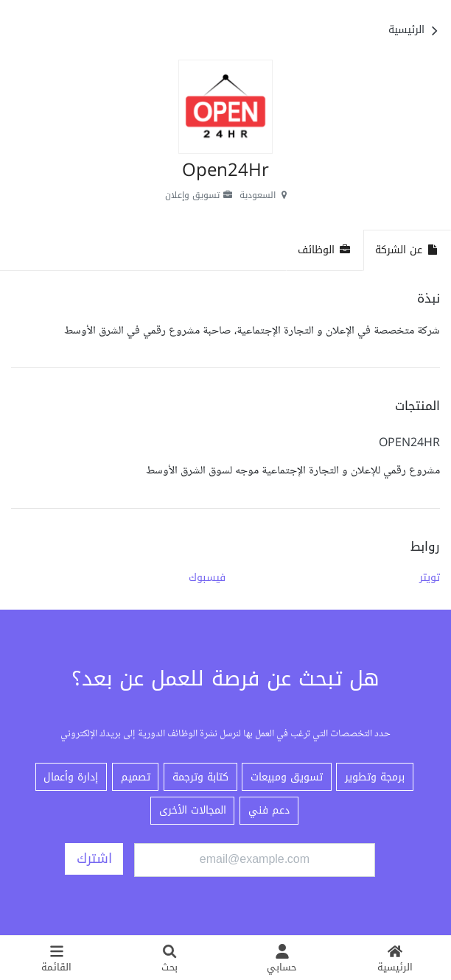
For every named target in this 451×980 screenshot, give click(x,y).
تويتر (430, 577)
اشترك (94, 859)
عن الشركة (407, 250)
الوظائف (325, 250)
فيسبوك (207, 577)
